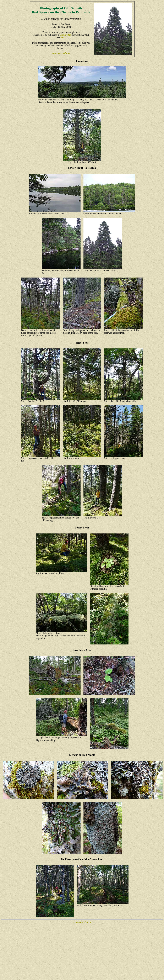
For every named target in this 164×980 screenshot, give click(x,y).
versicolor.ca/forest (61, 53)
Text (63, 38)
